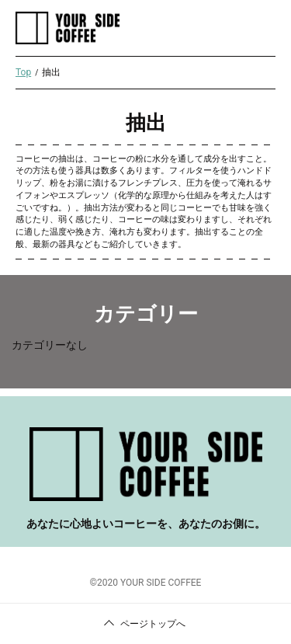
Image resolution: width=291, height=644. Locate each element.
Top (23, 72)
